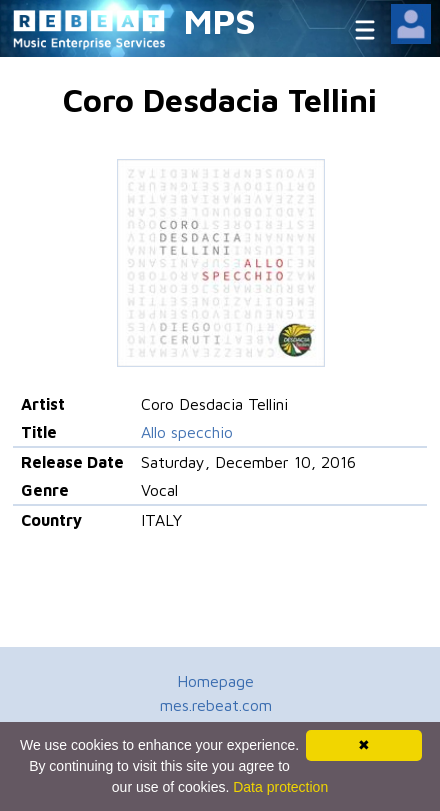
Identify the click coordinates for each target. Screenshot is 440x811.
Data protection (280, 787)
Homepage (215, 681)
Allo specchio (187, 432)
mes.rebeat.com (216, 705)
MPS (220, 20)
